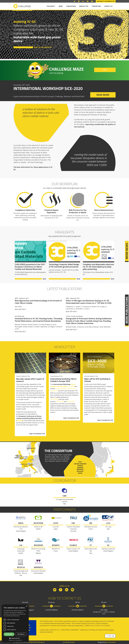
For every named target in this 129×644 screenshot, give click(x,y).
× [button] (27, 606)
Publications (71, 6)
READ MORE (103, 95)
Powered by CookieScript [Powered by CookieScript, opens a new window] (15, 640)
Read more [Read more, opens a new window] (16, 616)
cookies (72, 642)
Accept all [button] (9, 634)
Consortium (96, 6)
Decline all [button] (21, 634)
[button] (15, 638)
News (61, 6)
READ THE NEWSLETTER (37, 434)
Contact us (108, 6)
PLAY (105, 70)
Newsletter (84, 6)
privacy (65, 642)
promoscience (111, 642)
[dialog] (15, 623)
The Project (51, 6)
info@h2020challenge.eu (36, 642)
